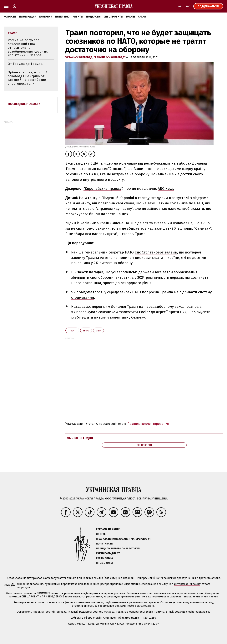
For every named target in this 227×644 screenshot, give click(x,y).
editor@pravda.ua (199, 612)
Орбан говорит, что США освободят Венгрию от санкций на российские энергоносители (28, 78)
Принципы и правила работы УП (118, 548)
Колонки (46, 17)
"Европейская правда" (110, 57)
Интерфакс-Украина (187, 584)
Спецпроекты (113, 17)
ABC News (166, 189)
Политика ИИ (105, 544)
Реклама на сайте (108, 529)
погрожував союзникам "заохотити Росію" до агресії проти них (131, 312)
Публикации (28, 17)
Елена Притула (155, 612)
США (98, 331)
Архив (142, 17)
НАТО (86, 331)
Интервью (62, 17)
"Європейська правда (102, 189)
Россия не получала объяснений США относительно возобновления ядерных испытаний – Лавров (28, 48)
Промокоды (104, 563)
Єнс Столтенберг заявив (156, 252)
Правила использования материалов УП (124, 539)
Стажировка (104, 558)
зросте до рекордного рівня (127, 283)
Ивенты (78, 17)
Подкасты (93, 17)
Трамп (72, 331)
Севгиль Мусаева (104, 612)
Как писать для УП (108, 553)
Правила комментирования (148, 424)
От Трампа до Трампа (25, 64)
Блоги (131, 17)
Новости (10, 17)
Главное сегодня (79, 438)
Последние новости (24, 104)
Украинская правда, (80, 57)
